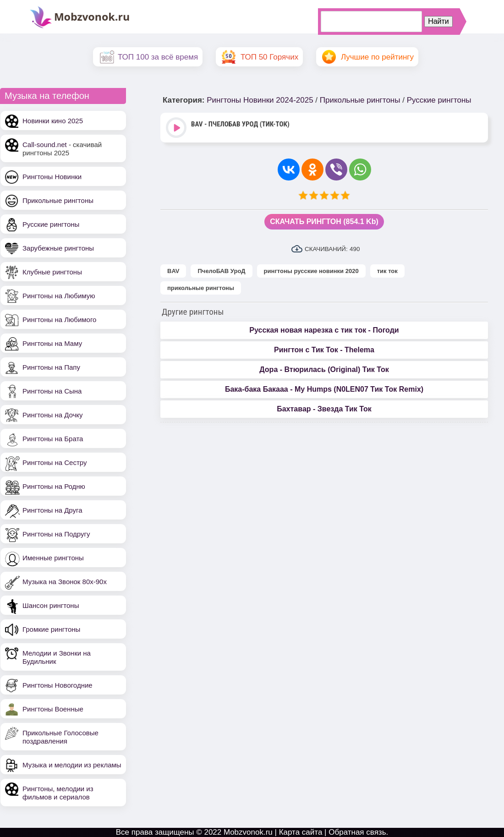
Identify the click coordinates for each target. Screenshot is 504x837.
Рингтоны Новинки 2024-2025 (260, 100)
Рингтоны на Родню (54, 486)
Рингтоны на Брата (53, 439)
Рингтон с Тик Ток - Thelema (324, 350)
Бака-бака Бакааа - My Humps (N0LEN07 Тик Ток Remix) (324, 389)
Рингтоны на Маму (52, 343)
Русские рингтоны (51, 224)
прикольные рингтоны (201, 288)
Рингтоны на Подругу (56, 534)
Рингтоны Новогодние (58, 685)
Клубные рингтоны (52, 272)
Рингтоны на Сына (52, 391)
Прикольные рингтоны (58, 200)
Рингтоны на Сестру (55, 462)
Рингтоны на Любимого (59, 320)
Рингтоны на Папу (51, 367)
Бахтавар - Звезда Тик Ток (324, 409)
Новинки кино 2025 (53, 121)
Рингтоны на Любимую (59, 296)
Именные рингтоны (53, 558)
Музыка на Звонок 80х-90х (65, 582)
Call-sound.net (45, 145)
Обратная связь (357, 832)
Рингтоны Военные (53, 709)
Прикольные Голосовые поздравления (60, 737)
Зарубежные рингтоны (58, 248)
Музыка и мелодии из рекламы (72, 765)
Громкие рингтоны (51, 629)
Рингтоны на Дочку (53, 415)
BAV (173, 271)
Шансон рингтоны (51, 605)
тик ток (387, 271)
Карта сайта (301, 832)
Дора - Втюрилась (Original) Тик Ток (324, 369)
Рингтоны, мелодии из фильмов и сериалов (58, 793)
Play (177, 129)
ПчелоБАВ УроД (221, 271)
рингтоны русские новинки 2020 (311, 271)
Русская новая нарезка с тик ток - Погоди (324, 330)
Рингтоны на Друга (52, 510)
